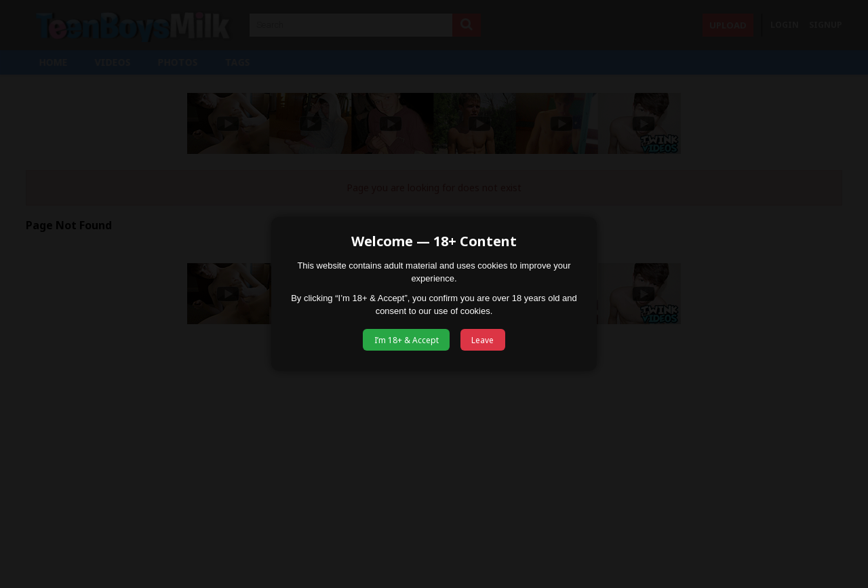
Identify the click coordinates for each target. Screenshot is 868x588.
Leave (482, 340)
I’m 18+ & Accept (407, 340)
